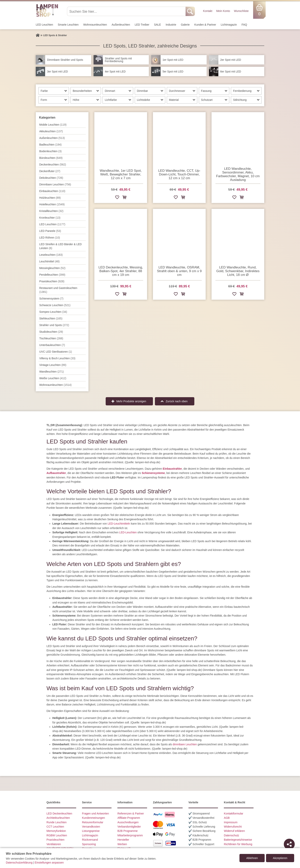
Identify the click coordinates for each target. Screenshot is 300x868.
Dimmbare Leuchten (55, 184)
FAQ (244, 25)
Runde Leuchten (57, 822)
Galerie (185, 25)
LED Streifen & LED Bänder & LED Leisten (60, 246)
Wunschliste (241, 11)
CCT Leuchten (55, 827)
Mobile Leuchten (53, 125)
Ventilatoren (54, 844)
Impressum (231, 822)
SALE (157, 25)
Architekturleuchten (58, 818)
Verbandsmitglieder (129, 827)
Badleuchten (50, 145)
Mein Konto (223, 11)
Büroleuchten (51, 158)
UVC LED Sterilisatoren (56, 352)
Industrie (171, 25)
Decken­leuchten (53, 164)
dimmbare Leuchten (185, 744)
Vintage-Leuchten (53, 365)
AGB (227, 818)
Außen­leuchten (121, 25)
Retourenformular (93, 822)
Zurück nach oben (177, 401)
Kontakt (208, 11)
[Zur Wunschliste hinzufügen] (117, 198)
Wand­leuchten (52, 372)
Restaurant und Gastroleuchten (58, 290)
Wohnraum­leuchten (95, 25)
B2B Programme (127, 831)
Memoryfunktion (56, 831)
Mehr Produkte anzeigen (131, 401)
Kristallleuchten (51, 211)
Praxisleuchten (52, 281)
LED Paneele (50, 231)
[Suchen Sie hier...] (127, 11)
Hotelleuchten (52, 204)
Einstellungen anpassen (49, 863)
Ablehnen (252, 858)
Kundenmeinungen (94, 818)
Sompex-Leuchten (53, 312)
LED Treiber (142, 25)
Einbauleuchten (52, 191)
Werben (122, 844)
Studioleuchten (51, 332)
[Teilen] (289, 844)
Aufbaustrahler (56, 473)
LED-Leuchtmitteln (119, 524)
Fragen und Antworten (96, 813)
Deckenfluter (50, 171)
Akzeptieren (280, 858)
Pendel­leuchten (52, 275)
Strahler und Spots (54, 325)
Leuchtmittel (49, 261)
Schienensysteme (153, 473)
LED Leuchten (44, 25)
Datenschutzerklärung (19, 863)
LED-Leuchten (128, 532)
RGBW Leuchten (57, 835)
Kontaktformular (233, 813)
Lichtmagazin (229, 25)
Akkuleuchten (51, 131)
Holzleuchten (50, 198)
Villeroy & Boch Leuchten (57, 358)
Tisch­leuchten (51, 338)
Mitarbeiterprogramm (130, 835)
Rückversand (90, 840)
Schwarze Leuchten (55, 305)
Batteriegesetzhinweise (238, 840)
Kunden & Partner (205, 25)
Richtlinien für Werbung (238, 844)
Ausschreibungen (128, 822)
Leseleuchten (51, 255)
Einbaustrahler (172, 469)
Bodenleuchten (50, 151)
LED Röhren (50, 238)
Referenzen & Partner (131, 813)
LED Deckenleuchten (59, 813)
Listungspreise (91, 831)
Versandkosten (91, 827)
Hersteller (123, 840)
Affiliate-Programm (129, 818)
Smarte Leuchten (68, 25)
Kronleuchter (50, 218)
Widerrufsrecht (233, 827)
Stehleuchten (51, 318)
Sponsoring (89, 844)
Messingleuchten (52, 268)
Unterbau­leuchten (52, 345)
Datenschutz (231, 835)
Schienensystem (51, 299)
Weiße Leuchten (53, 378)
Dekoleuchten (51, 178)
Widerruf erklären (234, 831)
